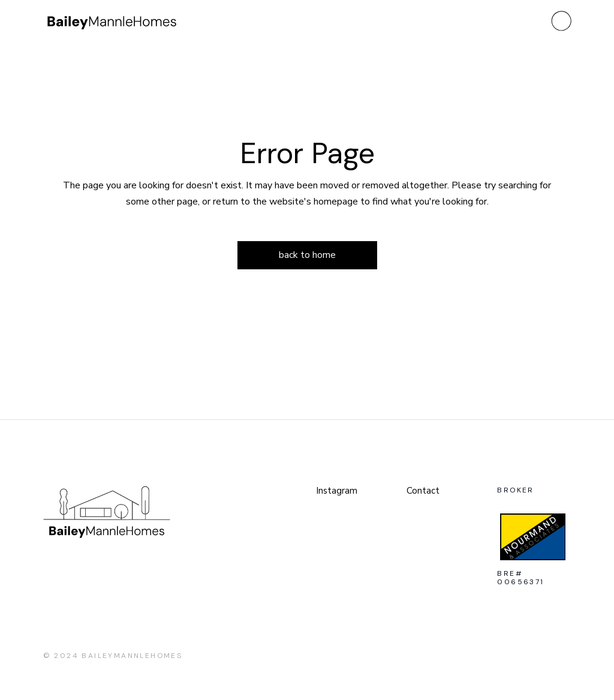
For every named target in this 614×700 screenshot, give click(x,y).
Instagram (337, 491)
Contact (423, 491)
